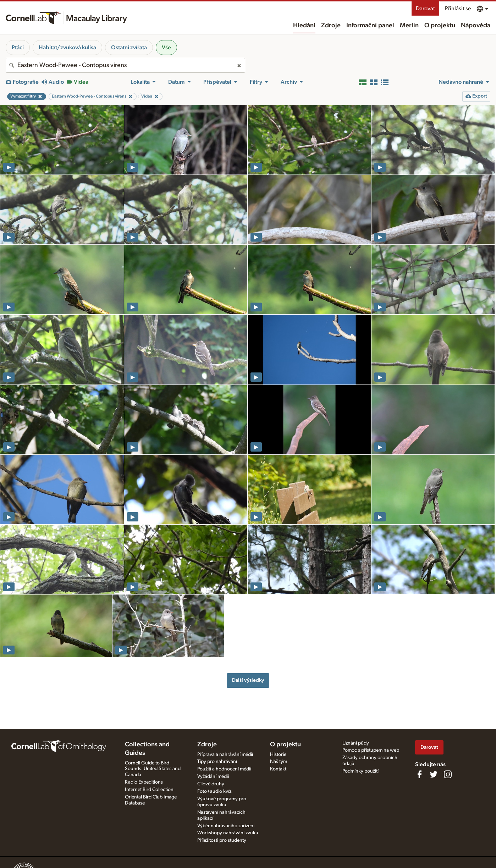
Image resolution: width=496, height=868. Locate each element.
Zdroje (331, 26)
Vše (166, 48)
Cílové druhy (211, 784)
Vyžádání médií (213, 776)
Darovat (425, 9)
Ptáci (18, 48)
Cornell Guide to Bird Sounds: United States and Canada (153, 769)
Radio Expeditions (144, 782)
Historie (278, 754)
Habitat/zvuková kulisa (67, 48)
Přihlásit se (458, 9)
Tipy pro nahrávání (217, 762)
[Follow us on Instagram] (448, 774)
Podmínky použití (360, 771)
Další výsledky (248, 680)
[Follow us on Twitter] (434, 774)
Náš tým (279, 762)
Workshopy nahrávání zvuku (228, 833)
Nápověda (476, 26)
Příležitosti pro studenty (222, 840)
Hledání (304, 26)
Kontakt (278, 769)
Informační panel (370, 26)
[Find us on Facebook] (419, 774)
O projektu (440, 26)
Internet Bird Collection (149, 790)
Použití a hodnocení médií (224, 769)
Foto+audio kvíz (214, 791)
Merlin (409, 26)
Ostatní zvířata (129, 48)
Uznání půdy (356, 743)
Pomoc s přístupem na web (371, 750)
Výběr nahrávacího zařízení (226, 826)
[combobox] (125, 65)
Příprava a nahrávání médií (225, 754)
